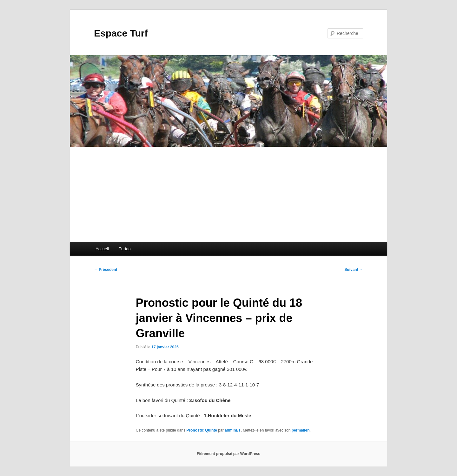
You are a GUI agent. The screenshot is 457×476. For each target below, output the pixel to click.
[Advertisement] (228, 194)
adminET (233, 430)
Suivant (354, 270)
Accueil (102, 249)
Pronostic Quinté (202, 430)
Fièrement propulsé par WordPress (228, 454)
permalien (301, 430)
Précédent (106, 270)
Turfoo (125, 249)
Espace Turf (121, 33)
